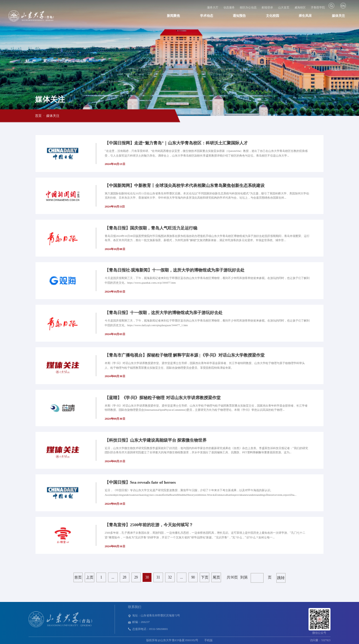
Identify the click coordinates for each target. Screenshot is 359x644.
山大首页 (284, 7)
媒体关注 (338, 16)
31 (158, 577)
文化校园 (273, 16)
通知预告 (239, 16)
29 (136, 577)
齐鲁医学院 (318, 7)
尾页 (216, 577)
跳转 (281, 578)
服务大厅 (213, 7)
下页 (205, 577)
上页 (90, 577)
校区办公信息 (248, 7)
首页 (38, 116)
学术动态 (207, 16)
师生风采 (305, 16)
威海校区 (300, 7)
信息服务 (229, 7)
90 (193, 577)
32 (170, 577)
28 (124, 577)
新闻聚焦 (173, 16)
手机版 (208, 640)
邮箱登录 (267, 7)
